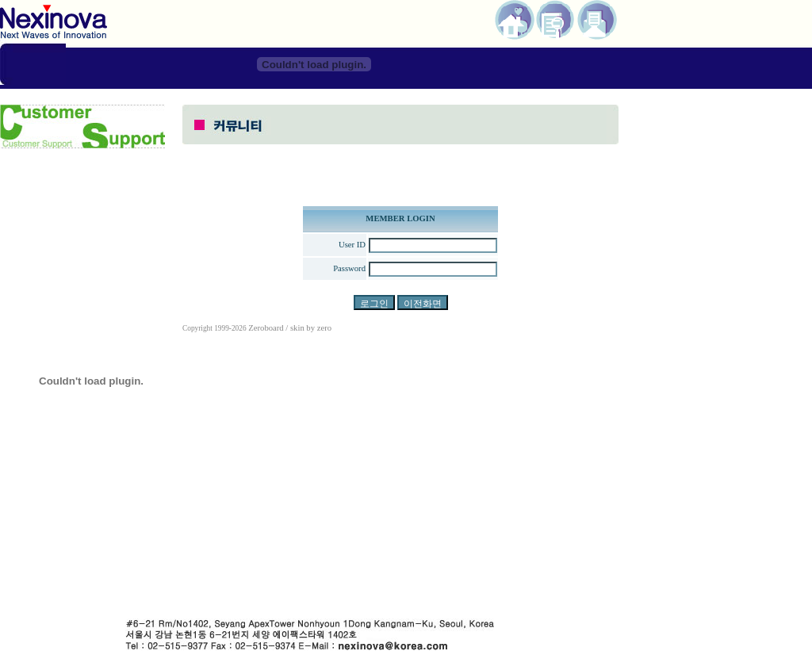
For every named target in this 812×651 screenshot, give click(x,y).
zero (324, 328)
